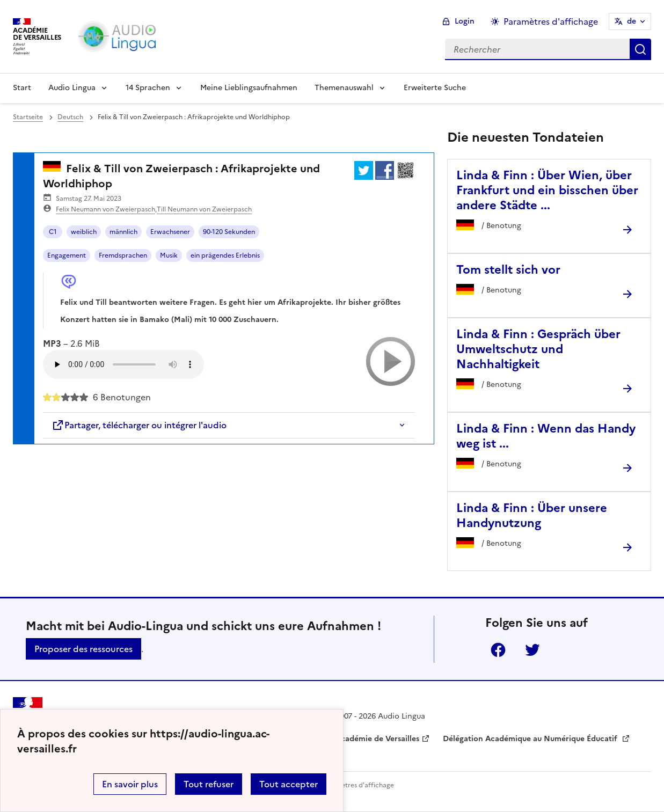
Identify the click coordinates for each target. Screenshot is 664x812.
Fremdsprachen (123, 255)
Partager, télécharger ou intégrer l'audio (139, 425)
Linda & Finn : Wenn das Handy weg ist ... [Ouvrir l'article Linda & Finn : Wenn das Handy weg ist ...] (546, 436)
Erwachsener (170, 232)
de (632, 21)
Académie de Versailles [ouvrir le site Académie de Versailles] (377, 739)
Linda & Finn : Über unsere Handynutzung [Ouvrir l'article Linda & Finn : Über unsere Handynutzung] (532, 515)
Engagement (67, 255)
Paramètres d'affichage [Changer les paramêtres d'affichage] (551, 21)
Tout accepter (289, 784)
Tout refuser (209, 784)
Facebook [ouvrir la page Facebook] (498, 650)
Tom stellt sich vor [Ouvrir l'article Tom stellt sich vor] (508, 270)
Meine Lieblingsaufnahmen (249, 88)
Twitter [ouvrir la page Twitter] (532, 650)
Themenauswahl (344, 88)
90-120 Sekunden (229, 232)
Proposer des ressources (83, 649)
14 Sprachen (148, 88)
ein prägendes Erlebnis (225, 255)
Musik (169, 255)
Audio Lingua (72, 88)
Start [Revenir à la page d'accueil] (22, 88)
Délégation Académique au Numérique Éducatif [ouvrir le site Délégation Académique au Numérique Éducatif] (531, 739)
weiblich (84, 232)
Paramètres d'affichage (358, 785)
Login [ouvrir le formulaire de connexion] (465, 21)
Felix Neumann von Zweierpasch (105, 209)
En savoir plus (130, 784)
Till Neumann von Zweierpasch (204, 209)
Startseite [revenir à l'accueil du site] (28, 117)
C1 (53, 232)
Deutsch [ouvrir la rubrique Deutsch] (70, 117)
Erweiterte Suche (435, 88)
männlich (123, 232)
